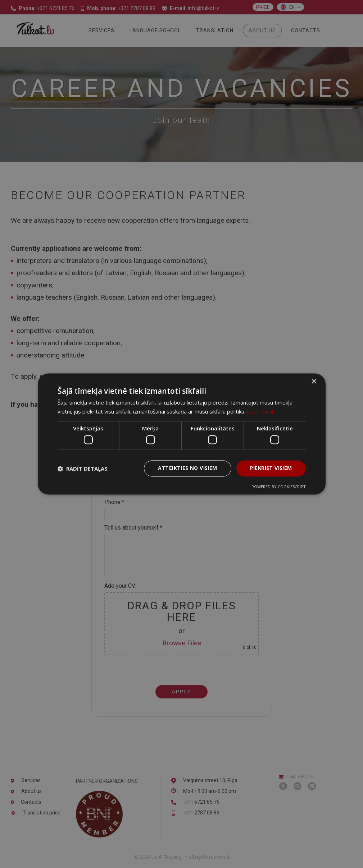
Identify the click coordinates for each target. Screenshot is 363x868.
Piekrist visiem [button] (271, 468)
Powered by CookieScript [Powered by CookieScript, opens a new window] (279, 487)
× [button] (314, 382)
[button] (83, 468)
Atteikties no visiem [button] (188, 468)
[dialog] (181, 434)
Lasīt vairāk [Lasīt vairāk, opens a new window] (261, 412)
